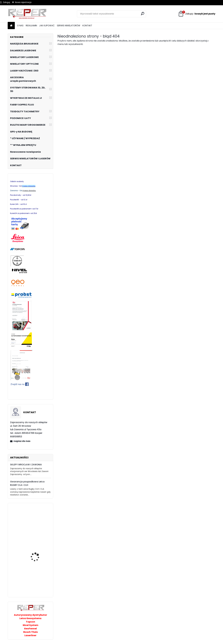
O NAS (20, 26)
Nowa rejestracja (23, 2)
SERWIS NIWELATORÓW (69, 26)
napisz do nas (22, 441)
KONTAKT (87, 26)
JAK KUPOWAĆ (47, 26)
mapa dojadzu (29, 191)
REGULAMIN (31, 26)
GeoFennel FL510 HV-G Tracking (37, 559)
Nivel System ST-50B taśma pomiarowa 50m (38, 577)
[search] (143, 14)
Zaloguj (6, 2)
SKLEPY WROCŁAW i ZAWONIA (26, 465)
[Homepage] (11, 26)
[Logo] (27, 14)
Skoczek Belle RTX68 (36, 522)
